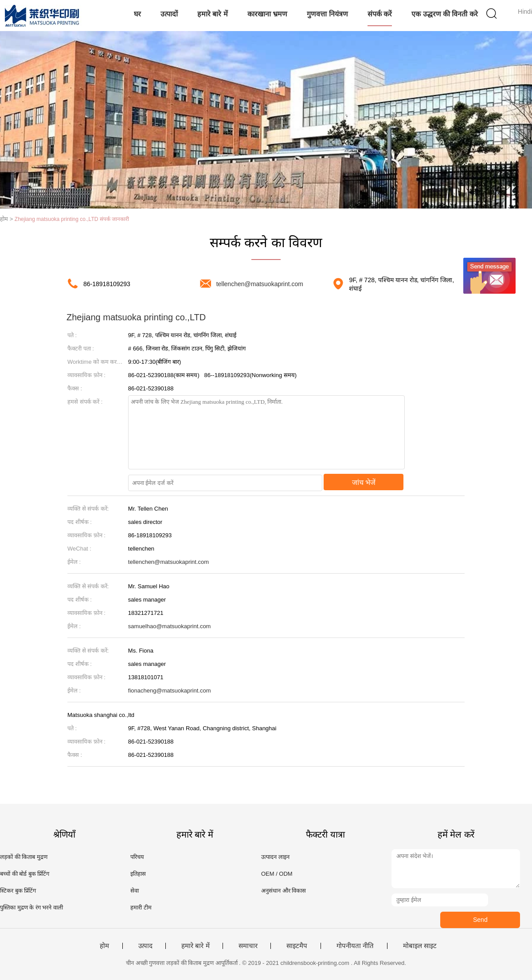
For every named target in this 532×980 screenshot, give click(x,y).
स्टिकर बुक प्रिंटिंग (18, 891)
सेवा (135, 891)
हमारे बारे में (213, 14)
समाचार (248, 946)
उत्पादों (169, 14)
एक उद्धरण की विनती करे (445, 14)
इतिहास (138, 874)
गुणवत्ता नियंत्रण (327, 14)
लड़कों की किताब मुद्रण (24, 857)
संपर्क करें (380, 14)
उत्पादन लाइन (275, 857)
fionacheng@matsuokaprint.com (170, 691)
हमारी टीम (141, 907)
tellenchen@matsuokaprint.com (260, 284)
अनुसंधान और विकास (284, 891)
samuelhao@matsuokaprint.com (170, 626)
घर (137, 14)
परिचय (137, 857)
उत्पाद (145, 946)
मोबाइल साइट (420, 946)
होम (104, 946)
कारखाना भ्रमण (267, 14)
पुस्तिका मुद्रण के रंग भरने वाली (31, 907)
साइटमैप (297, 946)
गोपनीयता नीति (355, 946)
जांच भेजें (364, 482)
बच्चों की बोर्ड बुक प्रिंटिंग (25, 874)
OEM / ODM (277, 874)
